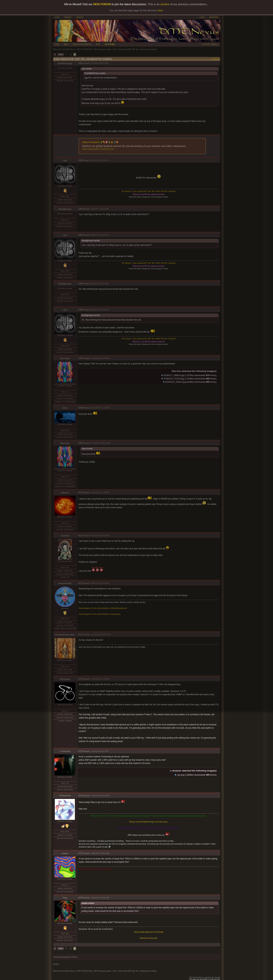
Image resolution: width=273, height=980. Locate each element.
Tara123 (65, 536)
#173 (81, 635)
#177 (81, 853)
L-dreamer (65, 751)
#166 (81, 310)
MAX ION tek (162, 191)
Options (216, 59)
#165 (81, 284)
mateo (65, 853)
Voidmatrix (65, 796)
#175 (81, 751)
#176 (81, 796)
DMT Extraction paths (102, 49)
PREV (61, 55)
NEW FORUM (102, 4)
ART (98, 44)
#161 (81, 63)
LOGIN (202, 17)
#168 (81, 408)
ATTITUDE (110, 44)
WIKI (66, 44)
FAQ (57, 44)
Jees (65, 408)
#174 (81, 679)
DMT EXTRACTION (84, 49)
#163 (81, 209)
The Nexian (126, 191)
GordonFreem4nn (65, 635)
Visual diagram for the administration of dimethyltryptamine (103, 608)
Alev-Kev (65, 358)
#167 (81, 358)
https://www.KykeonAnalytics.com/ (98, 149)
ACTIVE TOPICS (210, 44)
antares (65, 493)
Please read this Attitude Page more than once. (149, 822)
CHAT (57, 17)
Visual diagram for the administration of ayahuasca (100, 614)
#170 (81, 493)
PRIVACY (68, 17)
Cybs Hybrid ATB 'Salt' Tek (144, 191)
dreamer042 (65, 583)
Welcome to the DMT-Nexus (64, 49)
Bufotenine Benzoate (149, 938)
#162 (81, 160)
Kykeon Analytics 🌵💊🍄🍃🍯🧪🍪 (100, 142)
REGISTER (214, 17)
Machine (172, 191)
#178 (81, 898)
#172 (81, 583)
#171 (81, 536)
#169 (81, 443)
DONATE (80, 17)
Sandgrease (65, 209)
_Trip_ (65, 898)
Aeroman (65, 679)
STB (114, 49)
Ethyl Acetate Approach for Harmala (149, 932)
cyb (65, 160)
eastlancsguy (65, 63)
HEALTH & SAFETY (82, 44)
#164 (81, 235)
